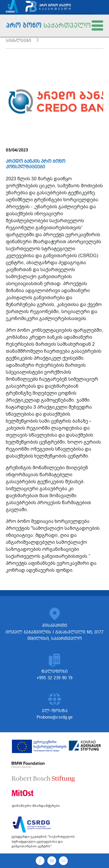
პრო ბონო (48, 25)
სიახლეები (18, 40)
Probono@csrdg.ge (55, 717)
